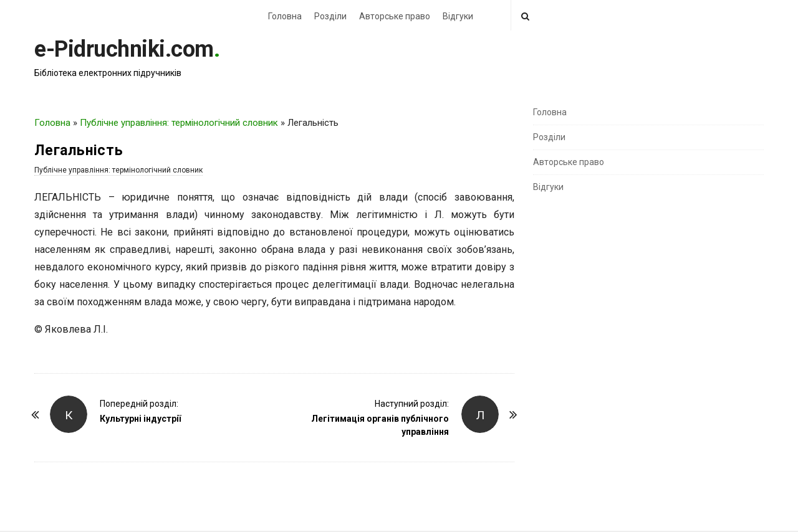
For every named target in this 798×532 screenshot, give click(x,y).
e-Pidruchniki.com (124, 49)
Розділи (330, 16)
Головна (285, 16)
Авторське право (395, 16)
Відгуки (458, 16)
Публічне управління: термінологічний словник (179, 123)
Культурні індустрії (140, 419)
